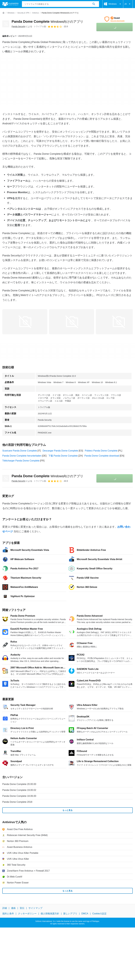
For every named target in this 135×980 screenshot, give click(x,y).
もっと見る (67, 810)
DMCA (85, 914)
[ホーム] (3, 13)
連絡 (13, 908)
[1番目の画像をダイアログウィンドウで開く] (72, 322)
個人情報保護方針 (50, 914)
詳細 (5, 908)
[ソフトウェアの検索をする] (94, 4)
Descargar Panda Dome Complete (60, 451)
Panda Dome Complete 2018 (17, 802)
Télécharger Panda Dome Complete (21, 461)
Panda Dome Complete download (102, 456)
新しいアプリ (70, 914)
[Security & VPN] (23, 13)
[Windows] (11, 13)
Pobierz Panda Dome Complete (101, 451)
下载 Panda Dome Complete (63, 456)
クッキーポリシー (27, 914)
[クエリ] (60, 4)
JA (128, 4)
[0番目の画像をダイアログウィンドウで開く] (25, 322)
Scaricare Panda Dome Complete (20, 451)
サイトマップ (35, 908)
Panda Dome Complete (47, 21)
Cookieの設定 (99, 914)
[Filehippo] (10, 4)
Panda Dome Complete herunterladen (22, 456)
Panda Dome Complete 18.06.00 (19, 796)
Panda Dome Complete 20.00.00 (19, 784)
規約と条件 (8, 914)
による (22, 26)
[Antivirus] (35, 13)
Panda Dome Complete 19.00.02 (19, 790)
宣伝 (22, 908)
